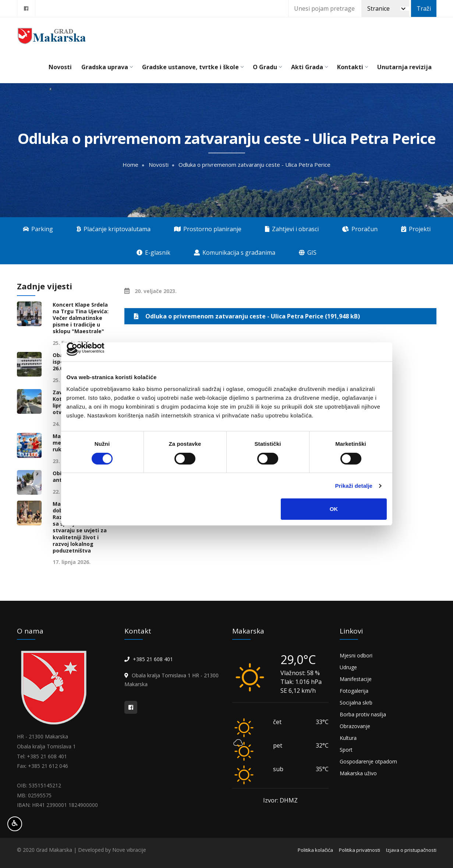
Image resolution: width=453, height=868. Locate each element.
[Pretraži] (385, 8)
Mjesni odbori (356, 655)
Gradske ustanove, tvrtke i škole (193, 67)
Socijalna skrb (356, 703)
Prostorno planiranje (208, 229)
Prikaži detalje (354, 486)
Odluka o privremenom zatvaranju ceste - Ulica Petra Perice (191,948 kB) (245, 316)
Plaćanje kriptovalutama (114, 229)
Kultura (348, 738)
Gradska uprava (107, 67)
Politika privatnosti (360, 850)
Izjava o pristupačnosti (411, 850)
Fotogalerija (354, 691)
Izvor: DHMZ (280, 800)
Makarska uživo (358, 773)
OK (334, 509)
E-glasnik (153, 253)
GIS (308, 253)
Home (130, 165)
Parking (38, 229)
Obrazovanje (355, 726)
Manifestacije (356, 679)
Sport (346, 750)
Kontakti (352, 67)
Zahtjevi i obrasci (292, 229)
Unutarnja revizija (404, 67)
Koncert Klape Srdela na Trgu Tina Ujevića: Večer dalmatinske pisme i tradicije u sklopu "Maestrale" (81, 318)
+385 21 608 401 (153, 659)
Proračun (360, 229)
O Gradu (267, 67)
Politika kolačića (315, 850)
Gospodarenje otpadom (368, 761)
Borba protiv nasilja (363, 714)
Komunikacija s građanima (235, 253)
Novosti (60, 67)
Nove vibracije (129, 850)
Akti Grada (309, 67)
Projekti (416, 229)
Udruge (348, 667)
